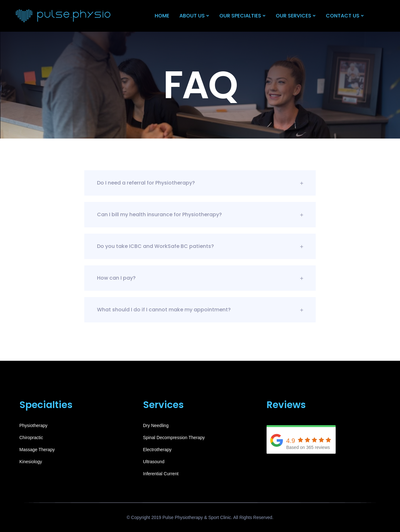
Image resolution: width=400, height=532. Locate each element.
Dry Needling (156, 425)
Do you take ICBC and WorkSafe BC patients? (200, 246)
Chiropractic (31, 438)
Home (162, 16)
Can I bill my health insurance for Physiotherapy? (200, 214)
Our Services (294, 16)
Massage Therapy (37, 450)
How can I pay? (200, 278)
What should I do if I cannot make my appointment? (200, 310)
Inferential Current (161, 474)
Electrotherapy (157, 450)
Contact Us (343, 16)
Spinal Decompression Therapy (174, 438)
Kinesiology (31, 462)
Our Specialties (240, 16)
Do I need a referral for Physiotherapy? (200, 183)
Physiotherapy (33, 425)
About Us (192, 16)
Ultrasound (154, 462)
